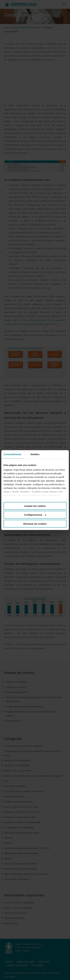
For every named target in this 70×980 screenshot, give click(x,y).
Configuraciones (35, 515)
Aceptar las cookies (35, 506)
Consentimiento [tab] (12, 454)
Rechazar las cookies (35, 524)
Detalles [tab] (35, 454)
